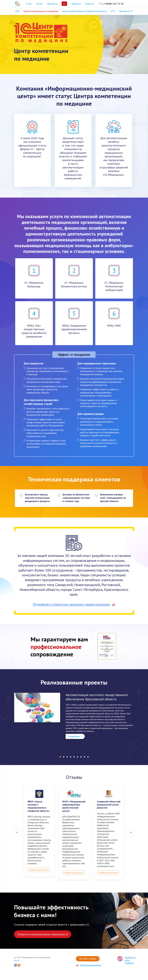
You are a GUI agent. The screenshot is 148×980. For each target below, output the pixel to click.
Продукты (52, 4)
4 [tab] (71, 757)
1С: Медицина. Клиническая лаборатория (114, 278)
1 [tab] (60, 757)
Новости (89, 4)
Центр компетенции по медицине (41, 11)
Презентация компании (90, 965)
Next (131, 832)
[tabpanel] (74, 716)
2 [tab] (64, 757)
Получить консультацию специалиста (43, 934)
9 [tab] (88, 757)
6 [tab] (78, 757)
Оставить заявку (88, 959)
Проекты (76, 4)
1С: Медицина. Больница (34, 277)
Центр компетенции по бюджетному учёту (85, 11)
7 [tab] (81, 757)
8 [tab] (84, 757)
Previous (17, 832)
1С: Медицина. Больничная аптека (74, 277)
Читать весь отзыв (39, 870)
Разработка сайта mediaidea (130, 960)
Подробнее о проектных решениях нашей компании (74, 604)
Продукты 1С (126, 11)
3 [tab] (67, 757)
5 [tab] (74, 757)
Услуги (39, 4)
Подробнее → (75, 736)
